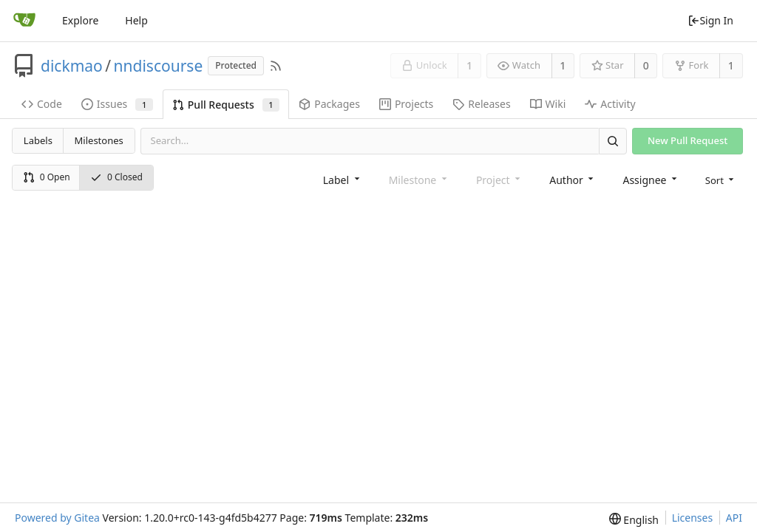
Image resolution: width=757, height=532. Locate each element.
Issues (117, 104)
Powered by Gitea (57, 518)
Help (136, 20)
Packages (329, 104)
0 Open (47, 177)
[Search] (613, 141)
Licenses (693, 518)
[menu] (721, 179)
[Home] (24, 21)
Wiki (548, 104)
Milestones (99, 140)
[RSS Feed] (276, 66)
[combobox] (343, 179)
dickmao (72, 66)
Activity (610, 104)
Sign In (710, 20)
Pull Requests (226, 105)
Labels (38, 140)
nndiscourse (159, 66)
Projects (406, 104)
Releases (481, 104)
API (734, 518)
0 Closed (116, 177)
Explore (80, 20)
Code (42, 104)
